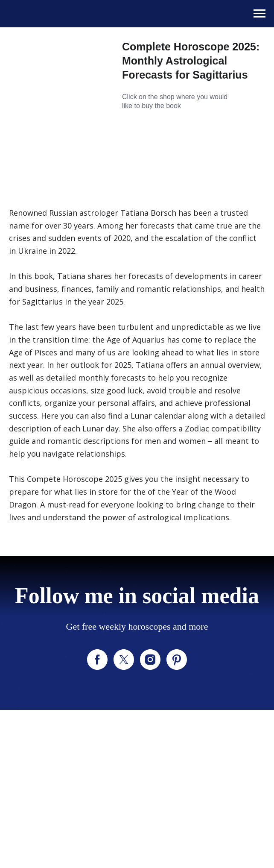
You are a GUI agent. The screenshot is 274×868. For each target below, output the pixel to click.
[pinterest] (177, 660)
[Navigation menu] (259, 14)
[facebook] (97, 660)
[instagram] (150, 660)
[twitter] (124, 660)
